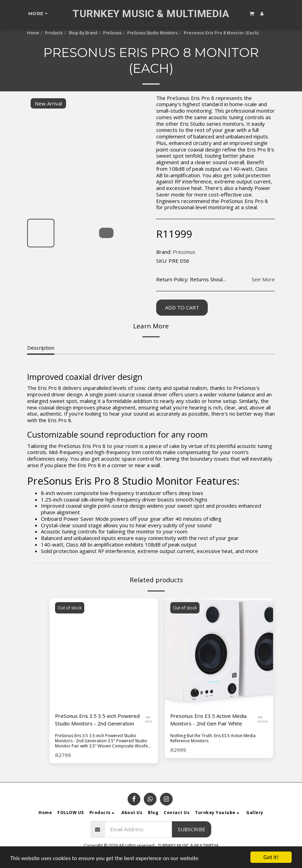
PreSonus (112, 33)
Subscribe (192, 829)
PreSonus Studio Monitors (152, 33)
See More (263, 279)
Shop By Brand (83, 33)
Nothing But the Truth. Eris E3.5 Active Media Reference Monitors (213, 738)
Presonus (184, 252)
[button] (252, 13)
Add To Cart (182, 307)
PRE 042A (149, 720)
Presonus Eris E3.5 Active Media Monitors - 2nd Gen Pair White (208, 720)
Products (54, 33)
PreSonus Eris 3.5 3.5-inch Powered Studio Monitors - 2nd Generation (97, 720)
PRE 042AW (263, 720)
